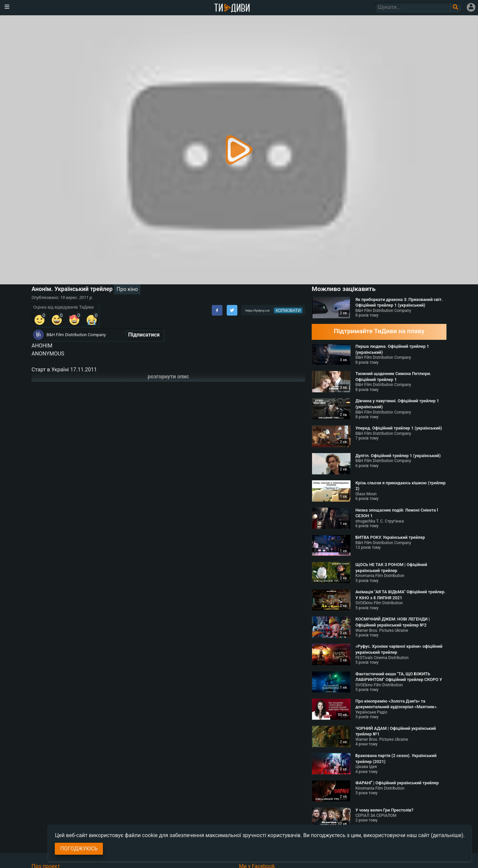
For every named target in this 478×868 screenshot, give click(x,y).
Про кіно (127, 289)
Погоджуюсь (79, 849)
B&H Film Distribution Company (76, 335)
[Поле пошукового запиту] (456, 7)
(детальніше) (447, 835)
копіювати (288, 310)
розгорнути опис (168, 377)
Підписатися (144, 335)
